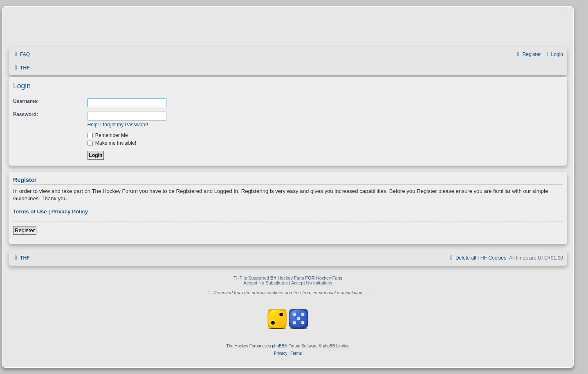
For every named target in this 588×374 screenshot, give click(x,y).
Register (25, 230)
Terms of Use (30, 212)
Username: (26, 101)
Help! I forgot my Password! (118, 125)
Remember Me (108, 135)
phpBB (278, 346)
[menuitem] (21, 55)
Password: (26, 114)
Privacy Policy (70, 212)
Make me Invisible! (112, 143)
